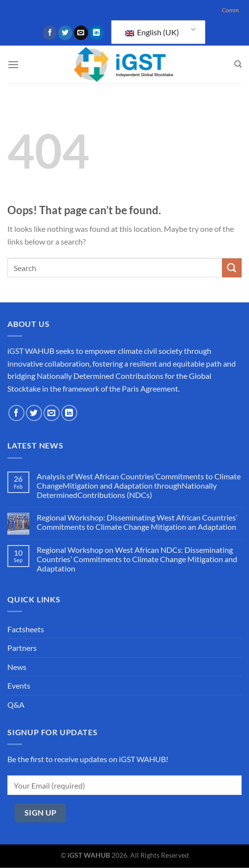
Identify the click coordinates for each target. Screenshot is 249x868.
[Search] (238, 64)
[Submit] (232, 268)
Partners (22, 648)
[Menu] (13, 64)
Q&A (16, 705)
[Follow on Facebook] (50, 33)
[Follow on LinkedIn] (97, 33)
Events (19, 685)
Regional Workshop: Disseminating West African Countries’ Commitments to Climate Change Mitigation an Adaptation (137, 522)
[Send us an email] (81, 33)
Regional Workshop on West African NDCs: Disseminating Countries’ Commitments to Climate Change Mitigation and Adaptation (137, 559)
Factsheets (26, 629)
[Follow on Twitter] (65, 33)
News (17, 667)
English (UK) (152, 32)
